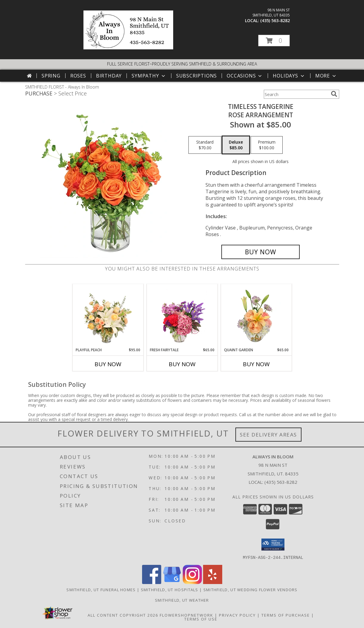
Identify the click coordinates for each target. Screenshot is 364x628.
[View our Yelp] (213, 582)
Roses (78, 76)
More (326, 76)
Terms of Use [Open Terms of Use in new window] (201, 619)
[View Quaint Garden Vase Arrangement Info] (256, 316)
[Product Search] (296, 94)
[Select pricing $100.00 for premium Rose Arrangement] (267, 145)
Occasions (245, 76)
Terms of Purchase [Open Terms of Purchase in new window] (286, 615)
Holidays (289, 76)
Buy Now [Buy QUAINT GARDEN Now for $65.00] (256, 364)
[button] (274, 41)
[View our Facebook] (152, 582)
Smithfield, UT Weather (182, 600)
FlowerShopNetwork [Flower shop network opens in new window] (186, 615)
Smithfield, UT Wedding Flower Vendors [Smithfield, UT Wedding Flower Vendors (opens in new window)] (250, 589)
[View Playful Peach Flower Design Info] (108, 316)
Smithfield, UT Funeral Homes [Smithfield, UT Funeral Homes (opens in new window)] (101, 589)
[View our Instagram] (192, 582)
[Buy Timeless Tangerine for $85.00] (261, 252)
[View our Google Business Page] (172, 582)
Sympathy (149, 76)
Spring (51, 76)
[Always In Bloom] (128, 48)
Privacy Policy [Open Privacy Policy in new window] (237, 615)
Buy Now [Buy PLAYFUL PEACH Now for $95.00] (108, 364)
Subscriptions (197, 76)
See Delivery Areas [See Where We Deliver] (268, 435)
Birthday (109, 76)
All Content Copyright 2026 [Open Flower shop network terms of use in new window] (123, 615)
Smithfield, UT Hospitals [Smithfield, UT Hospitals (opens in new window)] (170, 589)
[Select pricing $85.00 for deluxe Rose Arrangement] (236, 145)
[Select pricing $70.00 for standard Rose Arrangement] (205, 145)
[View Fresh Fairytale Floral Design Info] (182, 316)
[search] (334, 94)
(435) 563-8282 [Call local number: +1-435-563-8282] (275, 20)
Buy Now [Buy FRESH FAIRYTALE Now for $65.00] (182, 364)
